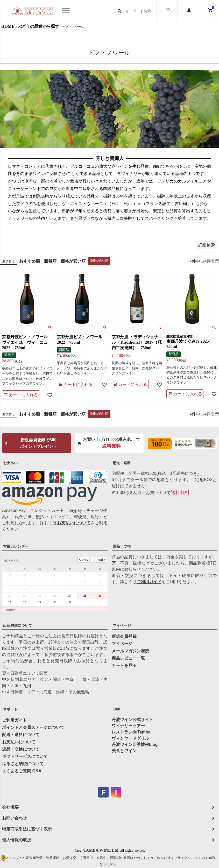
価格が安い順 (73, 261)
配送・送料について (21, 735)
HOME (8, 26)
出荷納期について (18, 625)
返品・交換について (21, 749)
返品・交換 (122, 546)
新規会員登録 (124, 636)
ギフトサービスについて (25, 756)
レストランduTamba (131, 732)
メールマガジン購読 (130, 651)
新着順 (50, 261)
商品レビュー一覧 (128, 658)
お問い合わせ (15, 818)
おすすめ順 (30, 261)
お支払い (10, 463)
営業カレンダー (16, 546)
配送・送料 (122, 463)
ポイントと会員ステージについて (33, 727)
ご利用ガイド (149, 582)
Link (116, 709)
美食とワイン (124, 751)
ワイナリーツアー (128, 726)
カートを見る (124, 665)
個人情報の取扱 (17, 840)
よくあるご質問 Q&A (22, 771)
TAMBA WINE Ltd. (101, 850)
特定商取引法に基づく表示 (27, 829)
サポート (10, 709)
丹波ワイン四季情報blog (135, 744)
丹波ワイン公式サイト (132, 720)
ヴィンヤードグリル (130, 738)
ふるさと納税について (23, 764)
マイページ (122, 625)
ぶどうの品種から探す (38, 26)
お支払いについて (74, 523)
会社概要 (10, 807)
